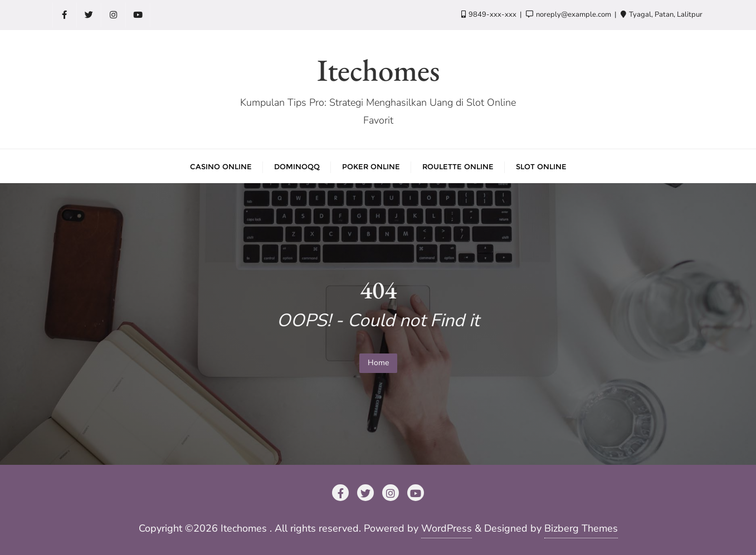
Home (378, 363)
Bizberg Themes (581, 528)
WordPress (447, 528)
